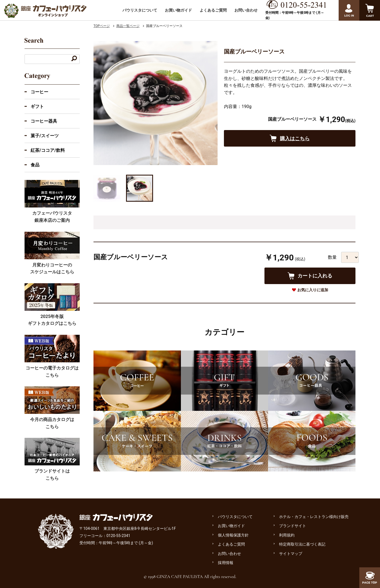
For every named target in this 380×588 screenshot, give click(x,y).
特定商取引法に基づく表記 (302, 544)
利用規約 (287, 535)
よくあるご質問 (213, 10)
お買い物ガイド (178, 10)
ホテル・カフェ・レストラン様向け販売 (314, 517)
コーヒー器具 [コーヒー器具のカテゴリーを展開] (44, 121)
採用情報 (226, 563)
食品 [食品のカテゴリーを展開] (35, 165)
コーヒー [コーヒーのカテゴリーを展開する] (39, 92)
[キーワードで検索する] (74, 59)
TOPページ (102, 26)
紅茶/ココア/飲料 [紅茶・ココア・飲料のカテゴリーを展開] (48, 150)
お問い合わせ (246, 10)
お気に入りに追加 (313, 290)
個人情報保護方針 (233, 535)
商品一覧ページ (128, 26)
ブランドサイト (293, 526)
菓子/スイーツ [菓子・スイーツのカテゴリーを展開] (45, 136)
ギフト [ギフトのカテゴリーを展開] (37, 106)
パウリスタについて (140, 10)
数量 (332, 257)
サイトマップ (291, 554)
